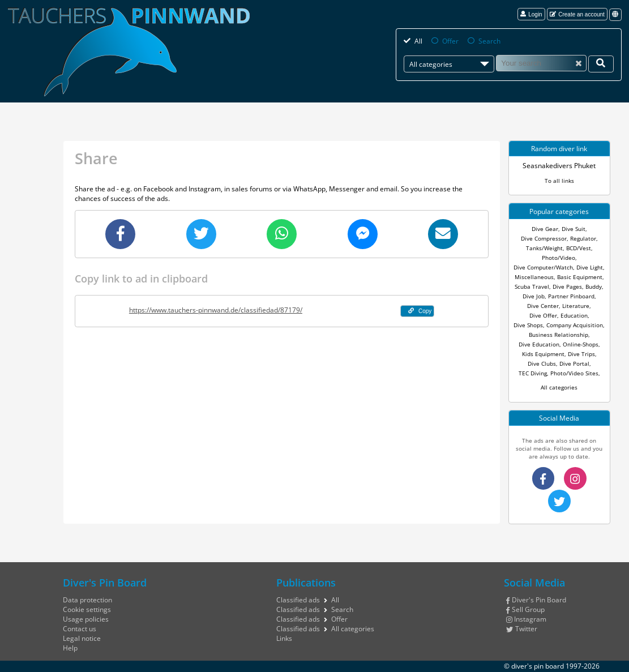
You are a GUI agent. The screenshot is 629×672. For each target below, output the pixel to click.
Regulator (583, 238)
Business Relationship (559, 335)
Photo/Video (559, 258)
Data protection (87, 600)
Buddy (594, 286)
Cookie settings (87, 609)
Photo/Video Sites (574, 373)
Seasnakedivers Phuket (559, 166)
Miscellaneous (534, 277)
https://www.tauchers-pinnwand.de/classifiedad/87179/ (216, 310)
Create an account (577, 14)
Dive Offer (543, 315)
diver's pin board (538, 666)
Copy (420, 311)
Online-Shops (581, 344)
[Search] (541, 63)
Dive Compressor (544, 238)
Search (489, 41)
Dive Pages (567, 286)
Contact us (80, 629)
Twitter (522, 629)
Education (574, 315)
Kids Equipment (543, 354)
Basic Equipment (580, 277)
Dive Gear (545, 229)
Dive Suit (574, 229)
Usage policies (86, 619)
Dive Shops (528, 325)
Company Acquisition (575, 325)
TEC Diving (533, 373)
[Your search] (601, 64)
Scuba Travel (532, 286)
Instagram (526, 619)
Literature (576, 306)
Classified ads (298, 600)
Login (531, 14)
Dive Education (539, 344)
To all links (559, 181)
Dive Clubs (542, 363)
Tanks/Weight (544, 248)
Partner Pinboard (571, 296)
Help (70, 648)
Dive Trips (581, 354)
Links (284, 638)
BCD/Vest (579, 248)
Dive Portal (574, 363)
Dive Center (543, 306)
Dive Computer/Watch (543, 267)
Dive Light (590, 267)
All (418, 41)
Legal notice (82, 638)
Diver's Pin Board (536, 600)
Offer (450, 41)
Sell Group (525, 609)
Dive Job (534, 296)
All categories (559, 387)
